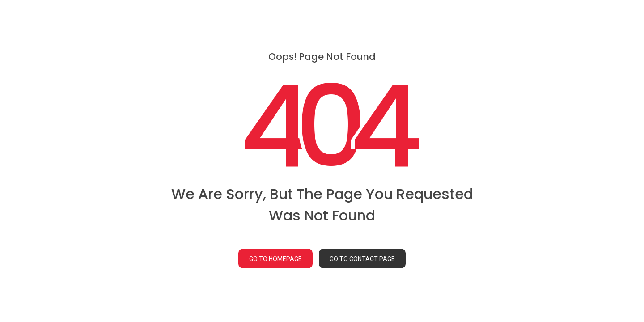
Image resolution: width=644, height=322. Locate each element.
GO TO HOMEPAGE (275, 259)
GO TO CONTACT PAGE (362, 259)
